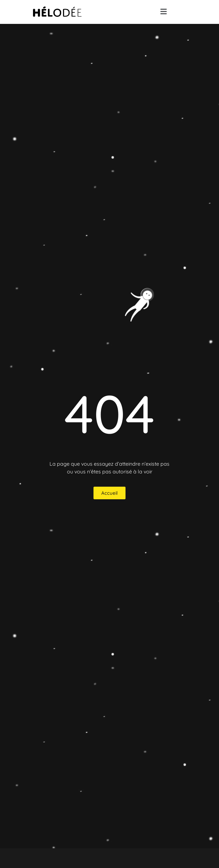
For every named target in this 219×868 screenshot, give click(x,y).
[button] (163, 12)
